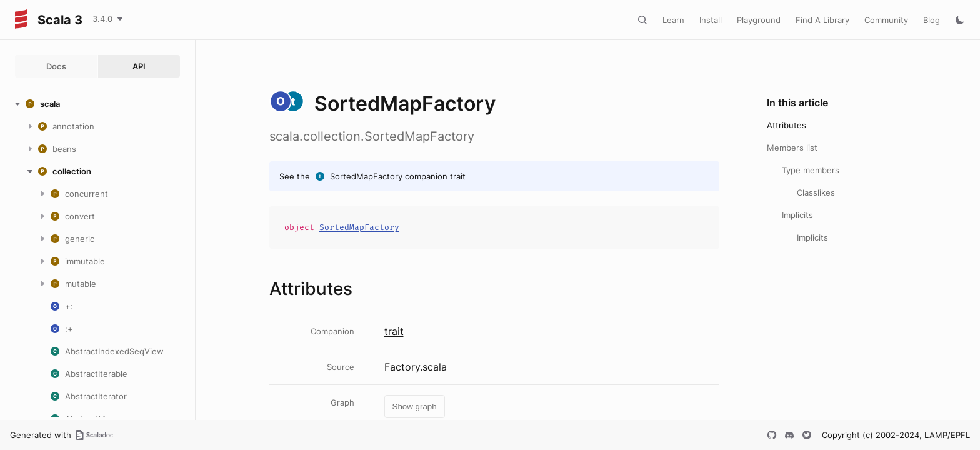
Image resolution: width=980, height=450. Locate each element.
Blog (932, 20)
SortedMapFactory (366, 176)
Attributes (787, 125)
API (139, 66)
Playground (759, 20)
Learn (673, 20)
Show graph (415, 407)
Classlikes (816, 192)
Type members (811, 170)
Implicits (797, 215)
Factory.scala (416, 367)
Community (886, 20)
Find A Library (822, 20)
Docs (56, 66)
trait (394, 331)
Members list (792, 147)
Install (711, 20)
